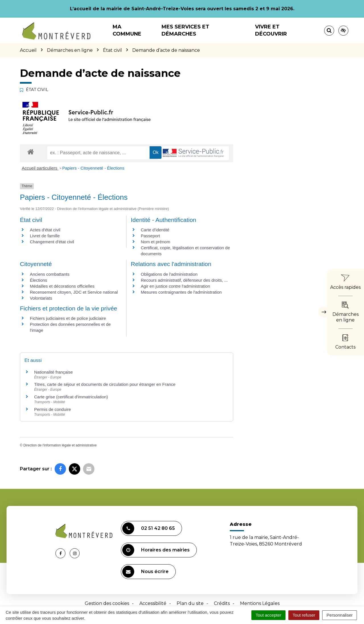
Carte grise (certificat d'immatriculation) (71, 397)
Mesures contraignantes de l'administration (181, 292)
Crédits (222, 603)
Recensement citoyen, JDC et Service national (74, 292)
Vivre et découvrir (271, 30)
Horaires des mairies (156, 550)
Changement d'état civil (52, 242)
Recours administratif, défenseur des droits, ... (184, 280)
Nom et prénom (155, 242)
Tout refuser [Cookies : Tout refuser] (304, 615)
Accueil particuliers (40, 168)
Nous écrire (145, 572)
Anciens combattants (50, 274)
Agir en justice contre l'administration (175, 286)
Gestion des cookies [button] (107, 603)
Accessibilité (153, 603)
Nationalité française (53, 372)
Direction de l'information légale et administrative (60, 445)
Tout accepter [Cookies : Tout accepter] (268, 615)
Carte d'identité (155, 230)
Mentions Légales (260, 603)
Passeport (150, 236)
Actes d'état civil (45, 230)
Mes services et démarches (185, 30)
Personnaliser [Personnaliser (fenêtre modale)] (340, 615)
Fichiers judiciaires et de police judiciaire (68, 318)
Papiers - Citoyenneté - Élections (93, 168)
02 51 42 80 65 (149, 528)
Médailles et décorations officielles (62, 286)
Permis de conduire (52, 409)
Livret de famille (45, 236)
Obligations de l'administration (169, 274)
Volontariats (41, 298)
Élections (39, 280)
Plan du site (190, 603)
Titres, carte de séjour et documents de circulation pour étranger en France (105, 384)
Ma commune (127, 30)
